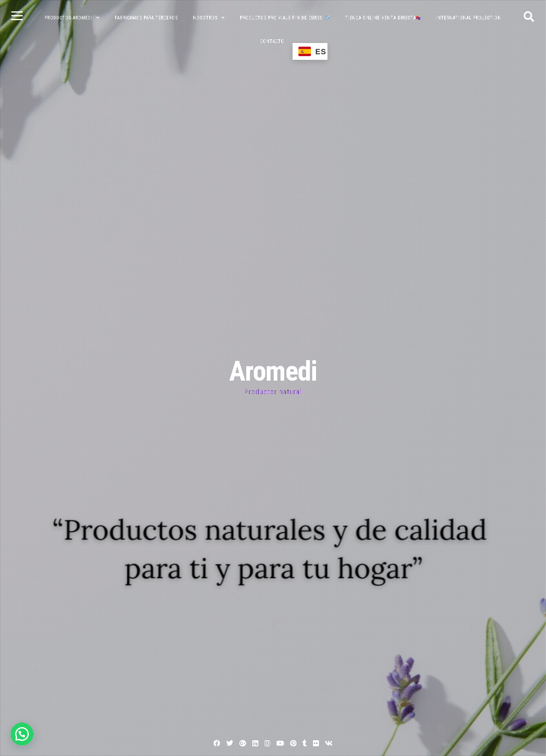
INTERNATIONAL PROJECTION (469, 18)
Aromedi (273, 371)
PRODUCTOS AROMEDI (69, 18)
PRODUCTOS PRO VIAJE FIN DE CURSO (285, 18)
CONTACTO (272, 41)
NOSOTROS (205, 18)
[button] (22, 734)
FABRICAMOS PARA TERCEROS (146, 18)
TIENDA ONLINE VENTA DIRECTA (383, 18)
